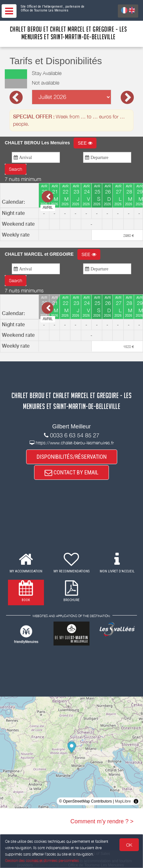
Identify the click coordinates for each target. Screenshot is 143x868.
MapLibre (123, 801)
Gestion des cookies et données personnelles (42, 860)
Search (16, 169)
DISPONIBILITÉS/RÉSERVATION (72, 457)
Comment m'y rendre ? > (102, 821)
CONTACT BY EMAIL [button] (71, 472)
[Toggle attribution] (136, 801)
